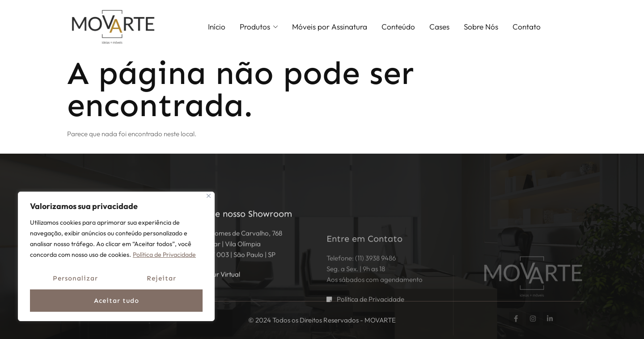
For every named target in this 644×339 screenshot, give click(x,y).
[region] (116, 256)
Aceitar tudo (117, 301)
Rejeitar (161, 278)
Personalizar (75, 278)
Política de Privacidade (164, 255)
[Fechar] (209, 196)
